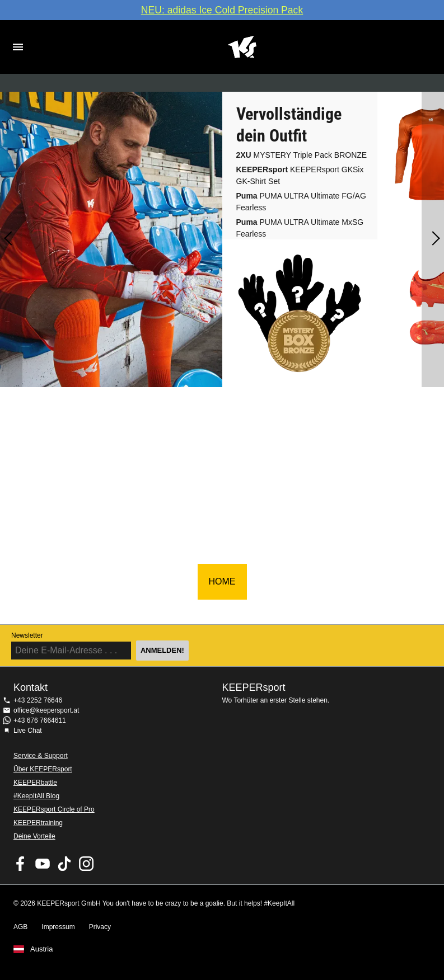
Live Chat (28, 731)
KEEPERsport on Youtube (43, 864)
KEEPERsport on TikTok (64, 864)
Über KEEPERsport (43, 769)
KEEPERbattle (35, 783)
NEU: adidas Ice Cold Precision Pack (222, 10)
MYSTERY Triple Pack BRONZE (302, 155)
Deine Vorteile (34, 836)
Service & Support (41, 756)
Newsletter (27, 635)
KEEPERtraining (38, 823)
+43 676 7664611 (40, 720)
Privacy (100, 927)
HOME (222, 581)
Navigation (18, 47)
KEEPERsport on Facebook (21, 864)
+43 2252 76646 (38, 700)
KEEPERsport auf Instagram (86, 864)
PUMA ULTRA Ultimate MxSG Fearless (300, 228)
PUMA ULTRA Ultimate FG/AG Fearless (301, 202)
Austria (41, 949)
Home (242, 47)
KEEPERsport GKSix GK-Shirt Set (300, 175)
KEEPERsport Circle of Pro (54, 809)
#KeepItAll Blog (36, 796)
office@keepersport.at (46, 710)
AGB (20, 927)
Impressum (58, 927)
